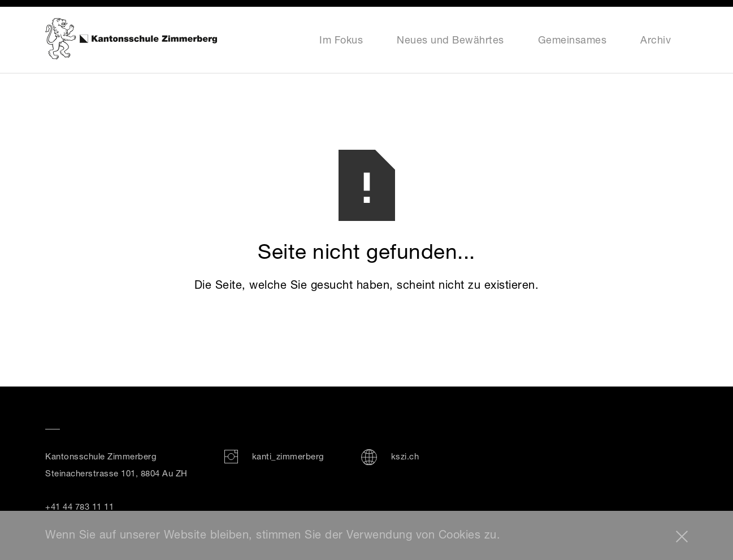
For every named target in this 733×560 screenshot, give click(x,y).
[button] (682, 537)
